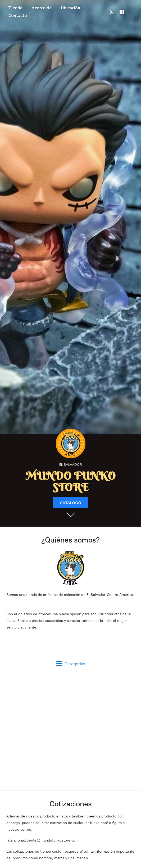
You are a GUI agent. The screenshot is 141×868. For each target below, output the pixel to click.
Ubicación (70, 8)
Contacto (18, 16)
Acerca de (42, 8)
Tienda (15, 8)
